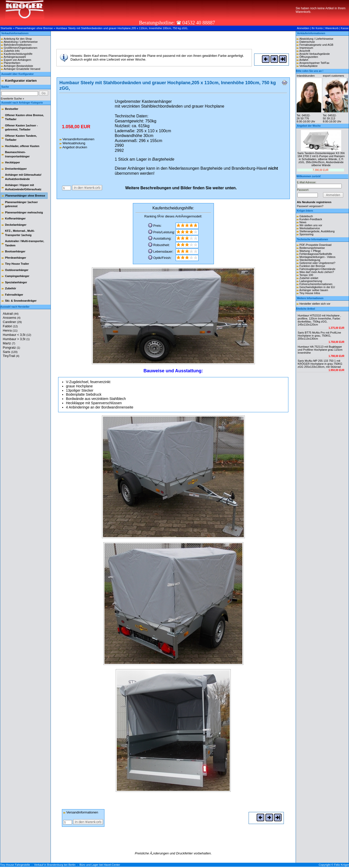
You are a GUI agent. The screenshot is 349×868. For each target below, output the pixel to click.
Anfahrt (304, 60)
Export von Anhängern (17, 60)
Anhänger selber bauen (314, 290)
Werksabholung (72, 143)
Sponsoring (306, 234)
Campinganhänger (17, 276)
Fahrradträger (14, 295)
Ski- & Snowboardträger (21, 301)
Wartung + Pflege (310, 251)
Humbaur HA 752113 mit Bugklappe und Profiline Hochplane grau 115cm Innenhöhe (320, 350)
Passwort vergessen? (310, 206)
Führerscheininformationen (316, 284)
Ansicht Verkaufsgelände (314, 54)
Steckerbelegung (310, 260)
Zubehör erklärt (309, 278)
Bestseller (12, 109)
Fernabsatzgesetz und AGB (316, 45)
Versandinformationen (77, 139)
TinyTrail (11, 356)
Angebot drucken (73, 147)
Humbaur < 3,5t (17, 335)
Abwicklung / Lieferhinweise (21, 42)
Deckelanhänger (16, 225)
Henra (10, 330)
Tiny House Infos (310, 293)
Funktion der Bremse (312, 266)
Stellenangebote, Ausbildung (317, 231)
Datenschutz (307, 42)
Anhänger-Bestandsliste (18, 66)
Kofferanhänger (15, 218)
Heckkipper (12, 162)
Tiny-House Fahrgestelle (15, 865)
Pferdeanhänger (16, 258)
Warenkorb (332, 28)
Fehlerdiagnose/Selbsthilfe (316, 254)
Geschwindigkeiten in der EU (317, 287)
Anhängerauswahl (15, 57)
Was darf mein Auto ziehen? (317, 272)
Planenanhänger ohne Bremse (34, 28)
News (303, 222)
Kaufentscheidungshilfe (18, 54)
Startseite (6, 28)
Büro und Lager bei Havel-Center (100, 865)
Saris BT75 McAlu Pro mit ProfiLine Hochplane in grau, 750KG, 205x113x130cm (319, 336)
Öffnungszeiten (309, 57)
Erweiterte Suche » (12, 99)
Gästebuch (306, 216)
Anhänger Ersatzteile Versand (22, 69)
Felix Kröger (342, 865)
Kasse (345, 28)
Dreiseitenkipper (16, 169)
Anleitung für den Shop (18, 39)
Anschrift (305, 51)
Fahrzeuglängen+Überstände (317, 269)
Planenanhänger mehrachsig (24, 212)
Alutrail (11, 314)
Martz (9, 343)
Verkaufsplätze (308, 66)
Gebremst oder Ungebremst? (317, 263)
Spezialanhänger (16, 282)
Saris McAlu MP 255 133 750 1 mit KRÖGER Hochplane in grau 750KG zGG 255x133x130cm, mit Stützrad (320, 364)
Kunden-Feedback (311, 219)
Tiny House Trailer (17, 264)
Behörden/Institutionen (18, 45)
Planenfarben (12, 63)
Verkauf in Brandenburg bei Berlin (55, 865)
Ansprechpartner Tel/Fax (314, 63)
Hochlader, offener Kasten (22, 146)
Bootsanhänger (15, 251)
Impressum (306, 48)
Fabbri (10, 326)
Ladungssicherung (311, 281)
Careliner (12, 322)
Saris (10, 352)
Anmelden (303, 28)
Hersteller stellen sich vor (315, 304)
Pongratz (11, 348)
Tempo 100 (306, 275)
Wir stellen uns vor (311, 225)
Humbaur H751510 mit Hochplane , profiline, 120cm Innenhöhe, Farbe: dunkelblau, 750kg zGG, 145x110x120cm (319, 320)
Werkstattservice (310, 228)
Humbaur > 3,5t (16, 339)
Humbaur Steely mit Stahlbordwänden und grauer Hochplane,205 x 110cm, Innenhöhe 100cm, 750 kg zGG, (122, 28)
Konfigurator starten (21, 81)
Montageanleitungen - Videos (317, 257)
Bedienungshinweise (312, 248)
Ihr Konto (317, 28)
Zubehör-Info (12, 51)
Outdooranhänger (17, 270)
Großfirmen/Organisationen (21, 48)
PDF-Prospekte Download (315, 245)
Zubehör (11, 288)
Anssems (12, 318)
